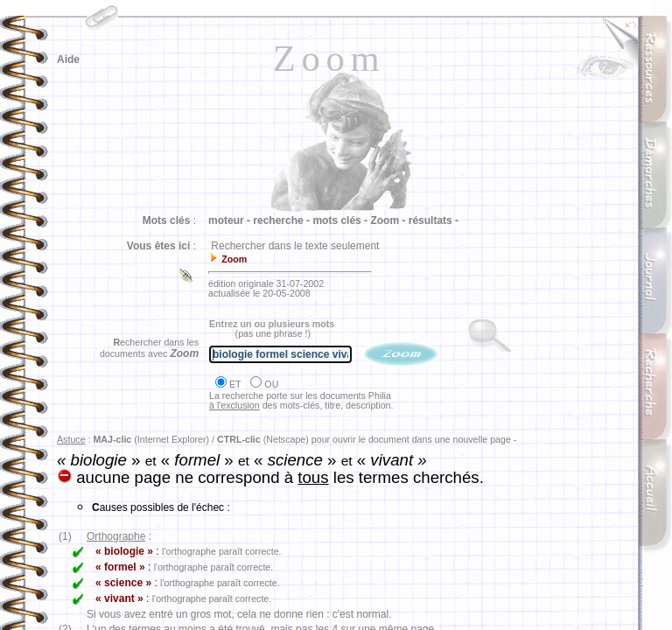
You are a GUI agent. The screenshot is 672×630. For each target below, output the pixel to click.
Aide (68, 59)
